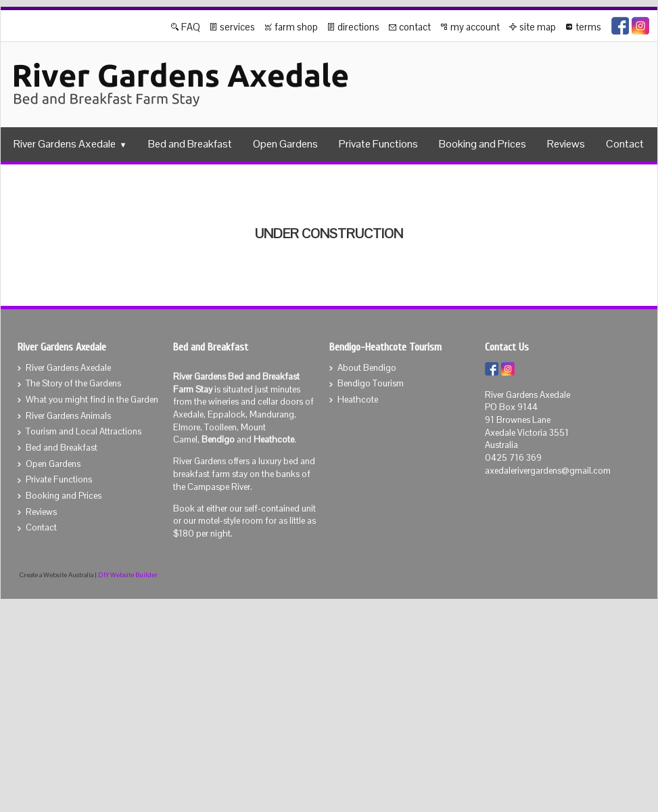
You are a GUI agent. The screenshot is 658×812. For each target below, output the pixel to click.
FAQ (191, 27)
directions (358, 27)
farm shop (296, 27)
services (237, 27)
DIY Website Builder (128, 575)
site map (538, 27)
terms (588, 27)
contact (415, 27)
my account (475, 27)
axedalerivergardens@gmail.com (548, 471)
